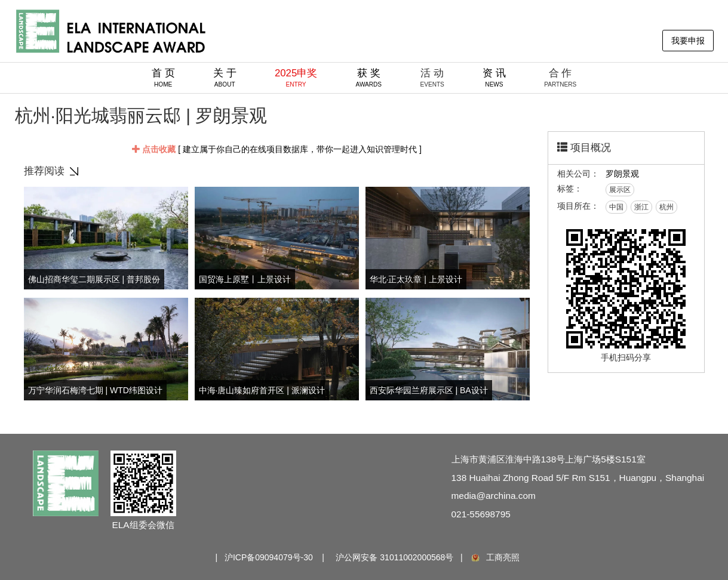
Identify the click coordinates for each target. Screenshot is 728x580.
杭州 (666, 207)
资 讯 (494, 78)
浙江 (641, 207)
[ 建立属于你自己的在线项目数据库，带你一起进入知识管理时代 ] (277, 149)
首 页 (163, 78)
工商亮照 (494, 557)
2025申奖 (296, 78)
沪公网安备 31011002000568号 (394, 557)
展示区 (620, 190)
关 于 (225, 78)
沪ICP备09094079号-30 (269, 557)
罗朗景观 (622, 174)
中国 (616, 207)
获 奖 (369, 78)
